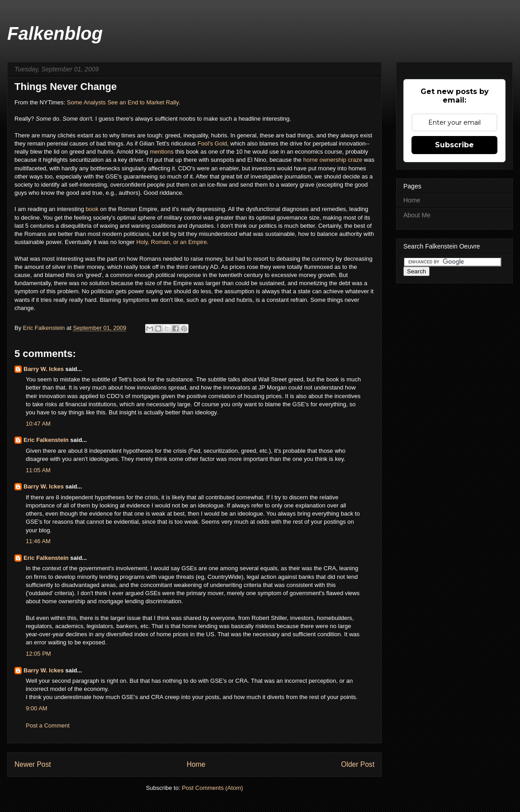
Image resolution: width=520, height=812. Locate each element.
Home (196, 764)
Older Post (358, 764)
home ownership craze (332, 160)
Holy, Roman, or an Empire (172, 242)
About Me (417, 215)
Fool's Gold (212, 143)
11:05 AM (38, 470)
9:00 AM (37, 708)
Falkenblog (55, 33)
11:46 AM (38, 541)
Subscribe (454, 145)
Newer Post (33, 764)
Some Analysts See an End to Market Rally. (124, 102)
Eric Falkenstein (46, 440)
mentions (162, 152)
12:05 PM (38, 654)
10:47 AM (38, 424)
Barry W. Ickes (44, 369)
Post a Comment (48, 725)
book (93, 209)
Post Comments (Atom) (212, 788)
